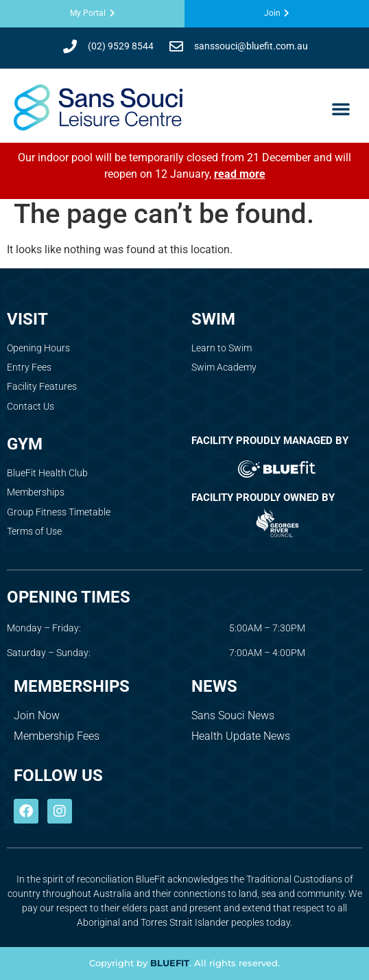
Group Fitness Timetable (59, 512)
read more (240, 174)
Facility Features (42, 386)
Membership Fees (57, 736)
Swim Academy (224, 367)
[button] (341, 108)
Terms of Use (34, 531)
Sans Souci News (233, 715)
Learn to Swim (222, 348)
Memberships (36, 492)
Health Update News (241, 736)
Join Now (37, 715)
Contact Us (31, 406)
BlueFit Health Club (47, 473)
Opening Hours (38, 348)
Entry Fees (29, 367)
